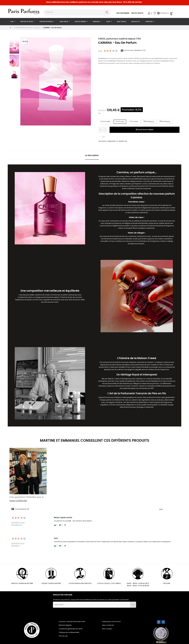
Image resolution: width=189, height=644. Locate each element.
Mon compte (107, 629)
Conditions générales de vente (71, 629)
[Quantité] (103, 130)
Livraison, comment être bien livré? (72, 622)
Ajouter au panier (145, 130)
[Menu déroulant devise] (163, 13)
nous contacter (18, 501)
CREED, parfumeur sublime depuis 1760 (120, 39)
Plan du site (63, 636)
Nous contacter (108, 625)
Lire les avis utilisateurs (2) (133, 50)
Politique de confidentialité (69, 632)
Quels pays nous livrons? (111, 622)
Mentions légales (65, 625)
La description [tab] (92, 155)
